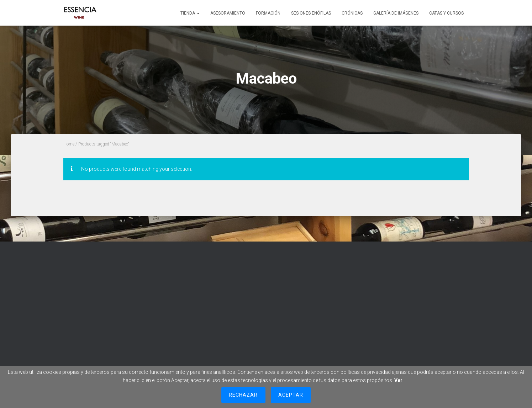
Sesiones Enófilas (311, 13)
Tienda (190, 13)
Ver (398, 380)
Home (69, 144)
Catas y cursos (446, 13)
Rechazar (243, 395)
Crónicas (352, 13)
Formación (268, 13)
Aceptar (291, 395)
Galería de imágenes (396, 13)
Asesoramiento (228, 13)
